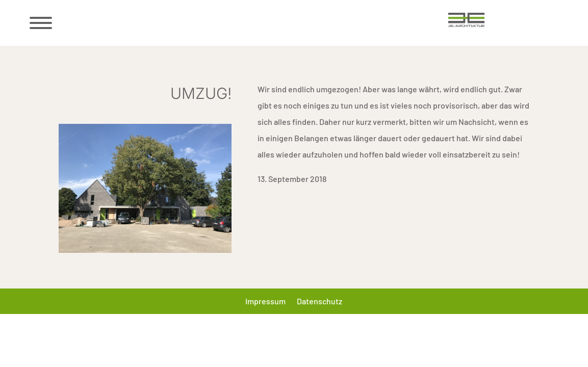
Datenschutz (319, 302)
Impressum (265, 302)
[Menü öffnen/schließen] (40, 23)
